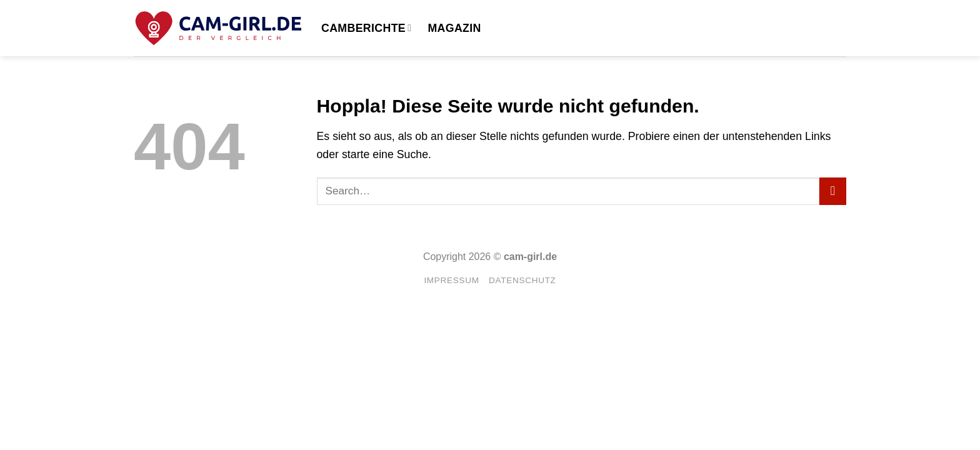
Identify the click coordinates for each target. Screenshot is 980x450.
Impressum (451, 280)
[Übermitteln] (833, 191)
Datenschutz (522, 280)
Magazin (454, 28)
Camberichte (366, 28)
